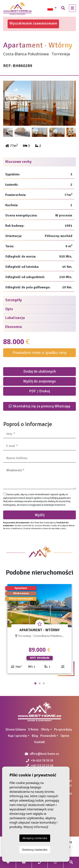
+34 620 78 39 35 (40, 760)
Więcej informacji (36, 827)
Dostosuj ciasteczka (35, 850)
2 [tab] (40, 683)
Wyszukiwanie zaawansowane (33, 23)
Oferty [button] (45, 729)
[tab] (39, 162)
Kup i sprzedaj (17, 736)
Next (71, 103)
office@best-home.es (44, 754)
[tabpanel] (39, 630)
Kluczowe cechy (18, 162)
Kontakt (40, 742)
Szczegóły (14, 300)
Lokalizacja (15, 318)
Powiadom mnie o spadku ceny (40, 352)
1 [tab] (35, 683)
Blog (35, 736)
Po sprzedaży (63, 729)
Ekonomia (14, 327)
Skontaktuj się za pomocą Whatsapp (39, 406)
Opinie (65, 736)
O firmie (33, 729)
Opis (9, 309)
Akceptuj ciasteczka (35, 838)
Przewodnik (48, 736)
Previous (8, 103)
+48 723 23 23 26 (39, 766)
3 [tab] (44, 683)
